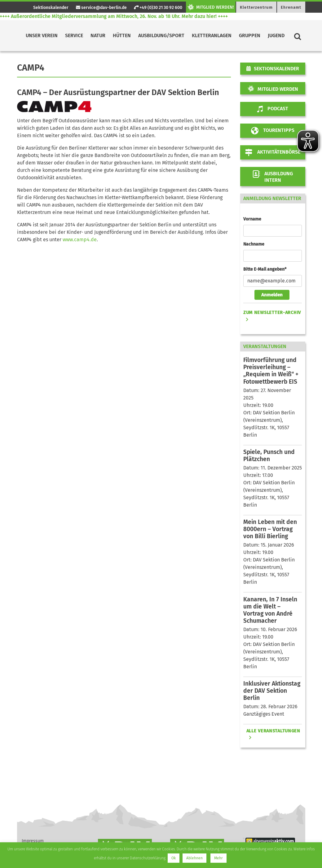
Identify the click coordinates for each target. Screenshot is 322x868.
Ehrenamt (291, 7)
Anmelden (272, 295)
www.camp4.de (79, 240)
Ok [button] (174, 858)
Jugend (276, 35)
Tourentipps (273, 131)
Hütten (122, 35)
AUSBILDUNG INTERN (273, 177)
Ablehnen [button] (194, 858)
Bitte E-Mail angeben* (265, 269)
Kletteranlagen (212, 35)
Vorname (252, 219)
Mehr (218, 858)
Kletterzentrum (256, 7)
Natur (98, 35)
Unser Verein (42, 35)
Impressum (33, 841)
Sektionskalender (51, 8)
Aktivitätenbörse (273, 152)
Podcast (273, 109)
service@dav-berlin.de (101, 8)
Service (74, 35)
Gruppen (250, 35)
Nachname (254, 244)
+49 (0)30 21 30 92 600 (158, 8)
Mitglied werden (278, 89)
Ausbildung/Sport (161, 35)
